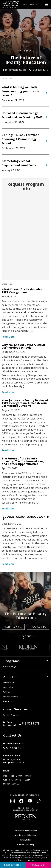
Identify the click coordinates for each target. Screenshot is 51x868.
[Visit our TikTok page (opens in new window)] (39, 801)
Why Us (7, 692)
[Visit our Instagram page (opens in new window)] (13, 801)
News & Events (11, 697)
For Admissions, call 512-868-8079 (26, 70)
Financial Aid (9, 687)
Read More (8, 337)
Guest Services (13, 627)
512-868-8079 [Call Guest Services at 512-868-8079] (29, 723)
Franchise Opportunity (26, 845)
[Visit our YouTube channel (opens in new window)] (30, 801)
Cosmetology (10, 666)
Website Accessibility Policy (26, 835)
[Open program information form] (38, 865)
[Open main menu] (47, 5)
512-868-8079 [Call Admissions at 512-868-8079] (14, 748)
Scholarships (9, 682)
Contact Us (8, 701)
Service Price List (11, 715)
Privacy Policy (26, 840)
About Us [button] (11, 677)
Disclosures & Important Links (26, 831)
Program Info (38, 627)
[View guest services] (13, 865)
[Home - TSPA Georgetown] (11, 5)
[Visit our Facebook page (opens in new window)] (21, 801)
